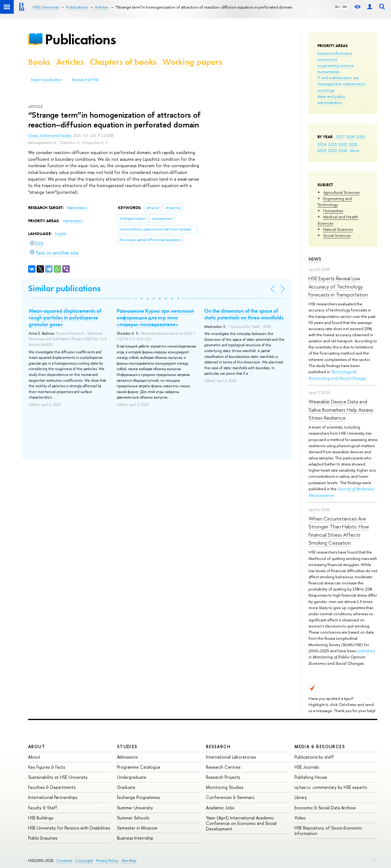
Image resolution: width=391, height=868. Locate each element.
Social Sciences (337, 235)
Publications (80, 39)
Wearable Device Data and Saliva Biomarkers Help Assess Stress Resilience (341, 410)
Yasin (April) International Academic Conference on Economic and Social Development (241, 823)
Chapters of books (123, 62)
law (356, 78)
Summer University (135, 808)
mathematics (354, 84)
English (61, 234)
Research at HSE (85, 80)
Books (39, 62)
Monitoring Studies (225, 787)
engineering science (336, 65)
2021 (353, 144)
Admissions (127, 757)
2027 (340, 137)
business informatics (335, 53)
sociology (326, 90)
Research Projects (223, 777)
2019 (333, 150)
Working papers (192, 62)
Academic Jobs (220, 808)
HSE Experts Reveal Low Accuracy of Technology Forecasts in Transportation (338, 286)
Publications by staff (314, 757)
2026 (350, 137)
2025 (361, 137)
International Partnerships (53, 797)
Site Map (129, 861)
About (37, 747)
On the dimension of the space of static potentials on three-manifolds (244, 314)
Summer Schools (133, 818)
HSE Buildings (41, 818)
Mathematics (77, 208)
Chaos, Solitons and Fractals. (51, 136)
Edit (375, 859)
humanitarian (329, 72)
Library (301, 797)
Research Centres (223, 767)
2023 (333, 144)
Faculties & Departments (52, 787)
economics (327, 59)
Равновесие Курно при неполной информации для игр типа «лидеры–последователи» (155, 318)
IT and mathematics (334, 78)
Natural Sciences (338, 229)
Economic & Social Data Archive (325, 808)
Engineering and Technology (335, 201)
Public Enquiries (43, 838)
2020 (322, 150)
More (354, 150)
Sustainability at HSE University (58, 777)
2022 (343, 144)
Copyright (84, 861)
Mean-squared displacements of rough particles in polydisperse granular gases (65, 318)
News (315, 259)
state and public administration (331, 99)
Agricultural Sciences (341, 192)
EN (345, 7)
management (329, 84)
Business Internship (135, 838)
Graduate (126, 787)
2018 (343, 150)
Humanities (333, 211)
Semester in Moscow (137, 828)
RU (337, 7)
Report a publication (46, 80)
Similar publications (64, 288)
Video (300, 818)
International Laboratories (231, 757)
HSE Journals (307, 767)
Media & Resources (320, 747)
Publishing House (311, 777)
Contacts (64, 861)
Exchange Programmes (138, 797)
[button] (135, 299)
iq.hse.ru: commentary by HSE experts (331, 787)
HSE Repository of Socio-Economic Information (328, 831)
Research (218, 747)
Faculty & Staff (43, 808)
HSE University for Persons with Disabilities (69, 828)
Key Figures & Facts (47, 767)
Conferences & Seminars (230, 797)
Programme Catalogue (139, 767)
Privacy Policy (107, 861)
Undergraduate (132, 777)
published (366, 651)
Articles (70, 62)
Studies (127, 747)
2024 (322, 144)
